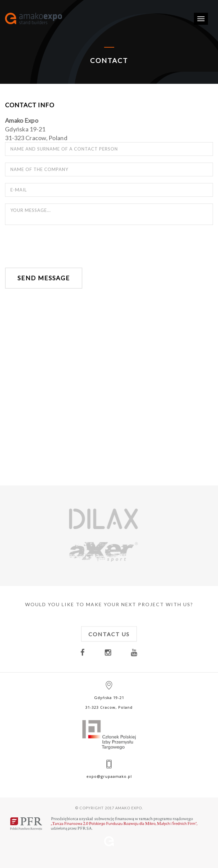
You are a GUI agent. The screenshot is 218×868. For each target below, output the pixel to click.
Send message (44, 278)
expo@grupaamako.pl (109, 776)
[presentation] (56, 247)
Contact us (109, 641)
